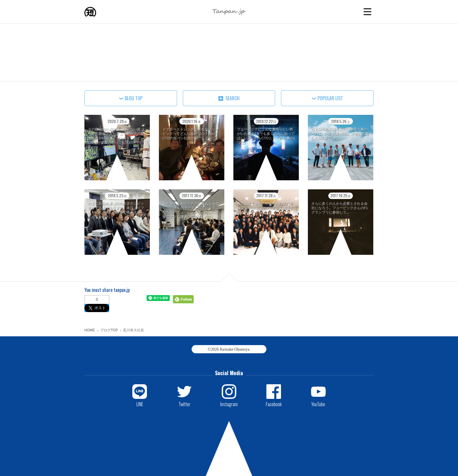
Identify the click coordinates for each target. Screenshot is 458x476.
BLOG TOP (134, 98)
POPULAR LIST (330, 98)
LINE (140, 404)
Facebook (274, 404)
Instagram (229, 404)
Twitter (184, 404)
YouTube (318, 404)
